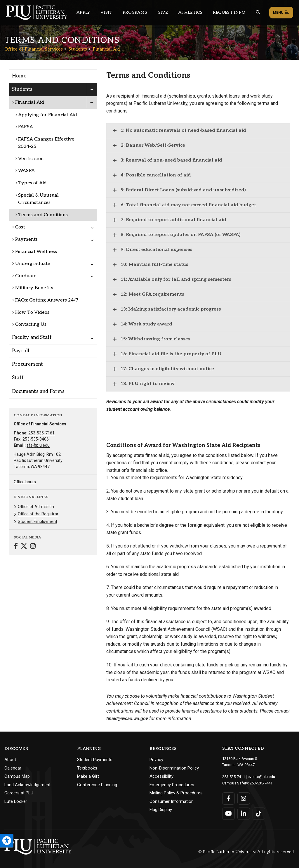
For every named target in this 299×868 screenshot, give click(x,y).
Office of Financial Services (34, 49)
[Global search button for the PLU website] (258, 12)
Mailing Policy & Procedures (176, 793)
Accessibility (161, 776)
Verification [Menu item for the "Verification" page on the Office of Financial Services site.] (31, 159)
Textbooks (87, 768)
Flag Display (161, 810)
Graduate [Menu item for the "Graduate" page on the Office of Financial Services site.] (26, 276)
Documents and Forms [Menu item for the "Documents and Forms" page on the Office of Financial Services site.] (38, 391)
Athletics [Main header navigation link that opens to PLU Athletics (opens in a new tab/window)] (191, 12)
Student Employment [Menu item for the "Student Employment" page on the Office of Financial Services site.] (38, 522)
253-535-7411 (234, 776)
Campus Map (17, 776)
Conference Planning (97, 785)
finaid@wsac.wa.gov (127, 719)
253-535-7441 (261, 783)
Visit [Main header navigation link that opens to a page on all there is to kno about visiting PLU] (106, 12)
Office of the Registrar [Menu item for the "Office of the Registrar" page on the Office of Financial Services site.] (38, 514)
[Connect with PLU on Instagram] (244, 798)
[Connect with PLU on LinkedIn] (244, 813)
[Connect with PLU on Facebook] (228, 798)
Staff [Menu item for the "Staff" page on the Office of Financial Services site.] (18, 378)
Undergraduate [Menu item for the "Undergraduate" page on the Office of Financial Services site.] (33, 264)
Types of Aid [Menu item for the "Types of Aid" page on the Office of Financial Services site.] (32, 183)
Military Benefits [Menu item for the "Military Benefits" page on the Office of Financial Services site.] (34, 288)
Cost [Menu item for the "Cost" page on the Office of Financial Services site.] (20, 227)
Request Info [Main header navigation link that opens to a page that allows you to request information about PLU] (229, 12)
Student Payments (95, 760)
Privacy (156, 760)
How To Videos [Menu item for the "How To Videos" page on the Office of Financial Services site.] (32, 312)
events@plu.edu (261, 776)
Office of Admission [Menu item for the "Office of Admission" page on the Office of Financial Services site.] (36, 507)
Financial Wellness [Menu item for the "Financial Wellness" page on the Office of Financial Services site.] (36, 252)
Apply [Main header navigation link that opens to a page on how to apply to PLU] (83, 12)
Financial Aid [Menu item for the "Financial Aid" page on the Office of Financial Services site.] (30, 102)
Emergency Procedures (172, 785)
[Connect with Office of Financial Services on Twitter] (24, 547)
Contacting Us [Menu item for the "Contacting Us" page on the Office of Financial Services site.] (31, 324)
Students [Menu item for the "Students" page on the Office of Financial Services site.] (22, 89)
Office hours (25, 482)
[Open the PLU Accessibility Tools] (7, 841)
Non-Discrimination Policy (174, 768)
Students (78, 49)
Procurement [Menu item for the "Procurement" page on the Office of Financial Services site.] (27, 364)
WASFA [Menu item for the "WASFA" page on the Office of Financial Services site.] (26, 171)
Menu (281, 13)
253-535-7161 (41, 433)
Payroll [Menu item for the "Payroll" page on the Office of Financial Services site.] (21, 351)
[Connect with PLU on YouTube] (228, 813)
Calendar (13, 768)
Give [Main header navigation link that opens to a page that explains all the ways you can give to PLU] (163, 12)
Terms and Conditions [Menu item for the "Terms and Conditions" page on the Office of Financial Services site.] (43, 215)
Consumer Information (172, 801)
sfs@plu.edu (38, 445)
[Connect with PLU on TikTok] (259, 813)
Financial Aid (106, 49)
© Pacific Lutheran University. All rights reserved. (246, 851)
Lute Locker (16, 801)
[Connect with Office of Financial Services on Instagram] (33, 547)
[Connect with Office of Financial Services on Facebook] (16, 547)
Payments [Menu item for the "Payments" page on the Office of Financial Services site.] (27, 239)
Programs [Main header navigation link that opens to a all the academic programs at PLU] (135, 12)
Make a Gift (88, 776)
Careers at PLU (19, 793)
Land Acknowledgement (27, 785)
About (10, 760)
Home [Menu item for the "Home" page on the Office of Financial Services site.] (19, 76)
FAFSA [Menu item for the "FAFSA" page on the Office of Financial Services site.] (26, 127)
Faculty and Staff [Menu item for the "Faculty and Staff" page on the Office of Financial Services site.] (32, 337)
